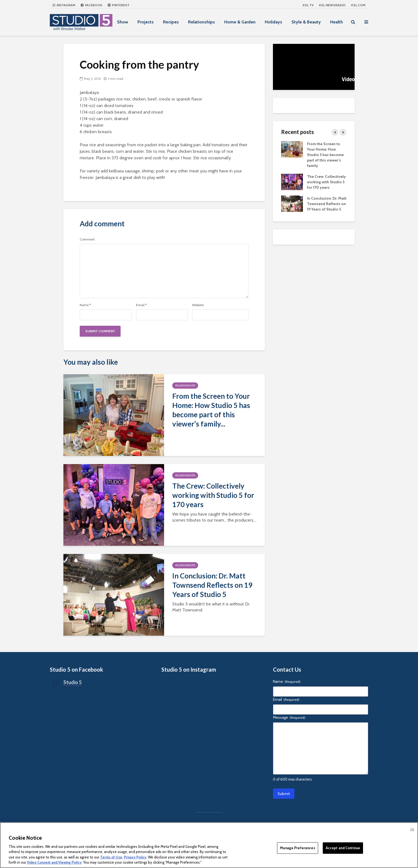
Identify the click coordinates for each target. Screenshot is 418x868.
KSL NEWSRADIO (332, 5)
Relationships (202, 22)
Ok (412, 829)
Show (123, 22)
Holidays (273, 22)
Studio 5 (73, 682)
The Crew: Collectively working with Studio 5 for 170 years (213, 495)
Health (336, 22)
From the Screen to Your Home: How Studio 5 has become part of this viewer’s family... (211, 410)
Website (198, 305)
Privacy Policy (135, 857)
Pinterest (119, 5)
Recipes (171, 22)
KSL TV (308, 5)
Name (85, 305)
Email (141, 305)
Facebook (92, 5)
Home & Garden (240, 22)
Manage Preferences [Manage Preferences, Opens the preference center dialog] (297, 848)
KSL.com (358, 5)
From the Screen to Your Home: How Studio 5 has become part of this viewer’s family (325, 155)
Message (289, 717)
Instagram (64, 5)
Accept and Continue (343, 848)
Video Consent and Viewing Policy (54, 862)
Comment (87, 239)
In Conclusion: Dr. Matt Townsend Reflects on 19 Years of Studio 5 (212, 585)
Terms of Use (111, 857)
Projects (146, 22)
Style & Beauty (306, 22)
